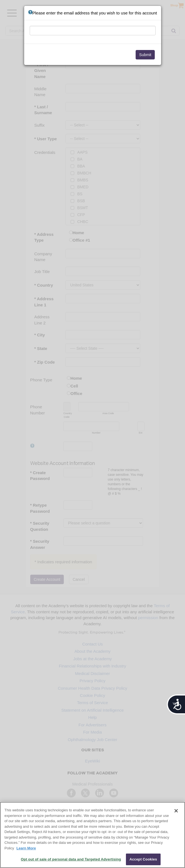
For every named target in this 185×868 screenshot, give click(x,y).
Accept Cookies (143, 859)
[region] (92, 835)
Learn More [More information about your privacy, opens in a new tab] (26, 848)
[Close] (176, 811)
